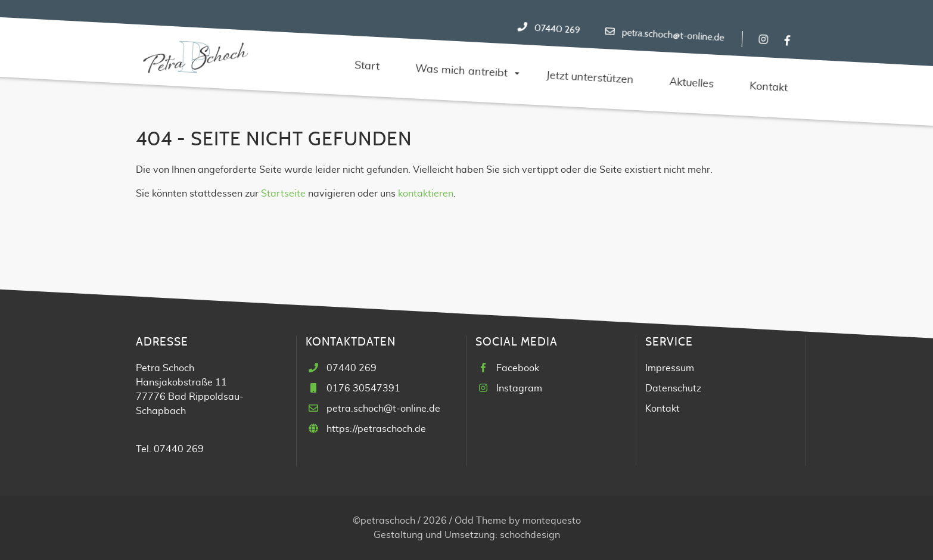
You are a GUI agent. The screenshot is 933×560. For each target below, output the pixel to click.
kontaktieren (426, 194)
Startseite (283, 194)
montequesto (552, 521)
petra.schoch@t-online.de (673, 35)
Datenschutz (673, 388)
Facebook (518, 368)
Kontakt (663, 409)
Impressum (670, 368)
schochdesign (530, 535)
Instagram (519, 388)
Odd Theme (481, 521)
